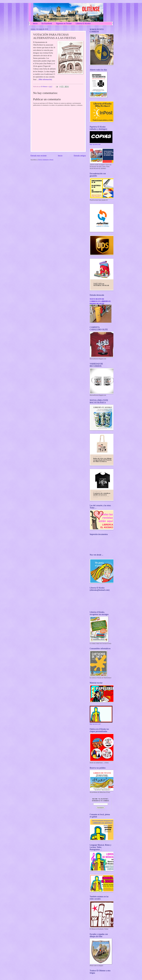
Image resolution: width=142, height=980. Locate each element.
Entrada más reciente (39, 156)
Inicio (35, 23)
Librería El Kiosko (83, 23)
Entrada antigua (80, 156)
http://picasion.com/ (95, 144)
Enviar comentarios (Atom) (46, 160)
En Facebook (47, 23)
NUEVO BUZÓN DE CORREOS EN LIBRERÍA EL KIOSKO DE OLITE (100, 301)
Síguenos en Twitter (64, 23)
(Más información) (45, 79)
